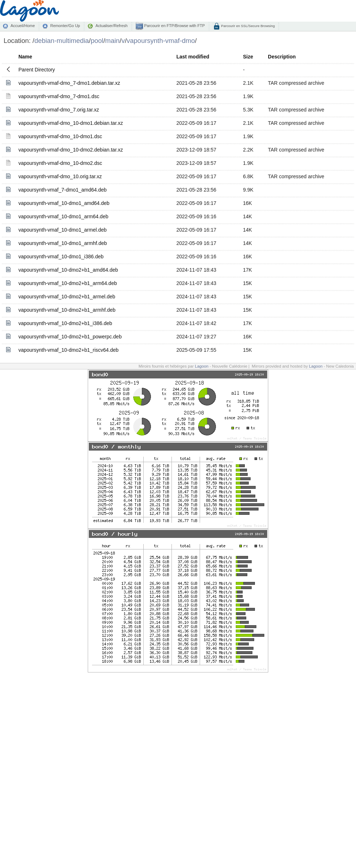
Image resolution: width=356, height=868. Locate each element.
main (112, 41)
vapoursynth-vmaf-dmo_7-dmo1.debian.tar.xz (69, 83)
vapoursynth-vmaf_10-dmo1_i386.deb (61, 257)
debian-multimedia (62, 41)
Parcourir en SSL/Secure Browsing (248, 26)
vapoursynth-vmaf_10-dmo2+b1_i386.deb (65, 323)
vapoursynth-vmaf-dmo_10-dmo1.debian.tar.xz (71, 123)
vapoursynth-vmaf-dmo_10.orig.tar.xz (60, 176)
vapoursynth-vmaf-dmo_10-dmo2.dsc (60, 163)
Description (282, 57)
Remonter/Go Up (65, 26)
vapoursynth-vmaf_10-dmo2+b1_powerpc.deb (70, 337)
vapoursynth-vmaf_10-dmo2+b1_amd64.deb (68, 270)
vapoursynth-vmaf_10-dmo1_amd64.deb (64, 203)
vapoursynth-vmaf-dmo (161, 41)
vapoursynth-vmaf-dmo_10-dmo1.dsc (60, 136)
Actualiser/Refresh (111, 26)
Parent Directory (37, 70)
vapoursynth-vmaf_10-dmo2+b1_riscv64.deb (68, 350)
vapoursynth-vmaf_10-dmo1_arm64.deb (63, 216)
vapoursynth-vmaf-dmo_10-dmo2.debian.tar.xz (71, 150)
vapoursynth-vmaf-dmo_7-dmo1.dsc (59, 96)
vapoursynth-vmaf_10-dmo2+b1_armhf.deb (67, 310)
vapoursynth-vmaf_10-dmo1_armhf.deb (63, 243)
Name (25, 57)
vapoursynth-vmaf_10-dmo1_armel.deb (62, 230)
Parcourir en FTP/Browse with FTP (174, 26)
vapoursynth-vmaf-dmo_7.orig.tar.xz (59, 110)
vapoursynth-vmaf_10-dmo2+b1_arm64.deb (68, 283)
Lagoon (202, 366)
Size (248, 57)
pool (97, 41)
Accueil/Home (23, 26)
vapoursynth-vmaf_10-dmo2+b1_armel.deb (67, 297)
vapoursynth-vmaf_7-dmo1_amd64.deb (62, 190)
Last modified (193, 57)
